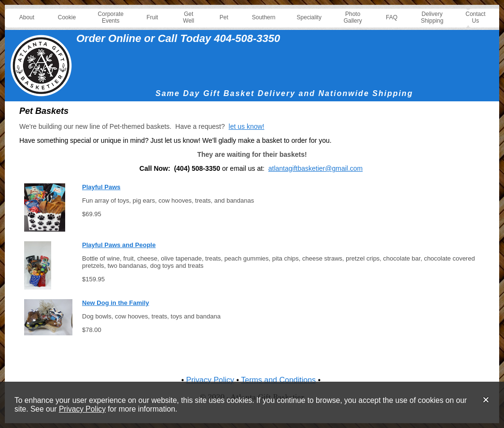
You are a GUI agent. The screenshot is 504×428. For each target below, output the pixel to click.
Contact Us (475, 17)
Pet (224, 17)
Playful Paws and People (119, 245)
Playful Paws (101, 187)
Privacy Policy (82, 409)
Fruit (152, 17)
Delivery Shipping (432, 17)
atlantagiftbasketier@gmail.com (316, 168)
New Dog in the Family (116, 303)
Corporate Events (111, 17)
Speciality (309, 17)
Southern (264, 17)
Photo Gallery (353, 17)
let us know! (247, 126)
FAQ (392, 17)
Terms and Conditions (278, 380)
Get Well (189, 17)
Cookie (67, 17)
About (27, 17)
